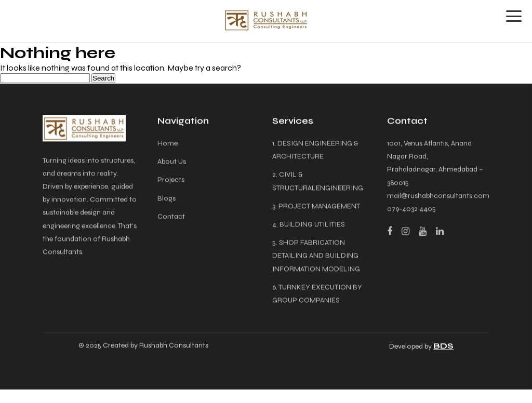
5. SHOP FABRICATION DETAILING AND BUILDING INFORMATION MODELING (316, 256)
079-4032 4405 (411, 210)
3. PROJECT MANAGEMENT (316, 207)
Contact (171, 217)
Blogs (167, 199)
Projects (171, 180)
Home (168, 144)
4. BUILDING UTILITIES (309, 225)
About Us (172, 162)
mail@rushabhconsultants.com (438, 197)
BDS (443, 347)
